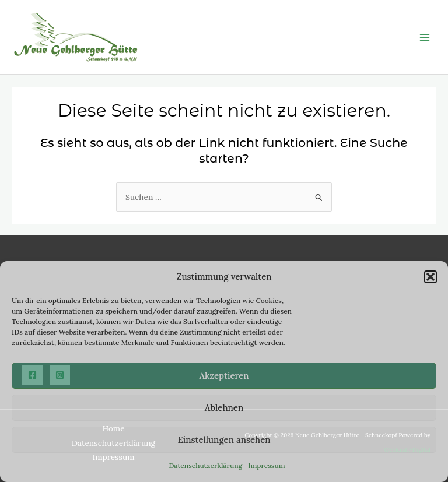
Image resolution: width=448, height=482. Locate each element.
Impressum (266, 465)
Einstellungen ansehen (224, 440)
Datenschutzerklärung (205, 465)
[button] (430, 277)
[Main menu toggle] (425, 37)
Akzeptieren (224, 376)
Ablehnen (224, 408)
